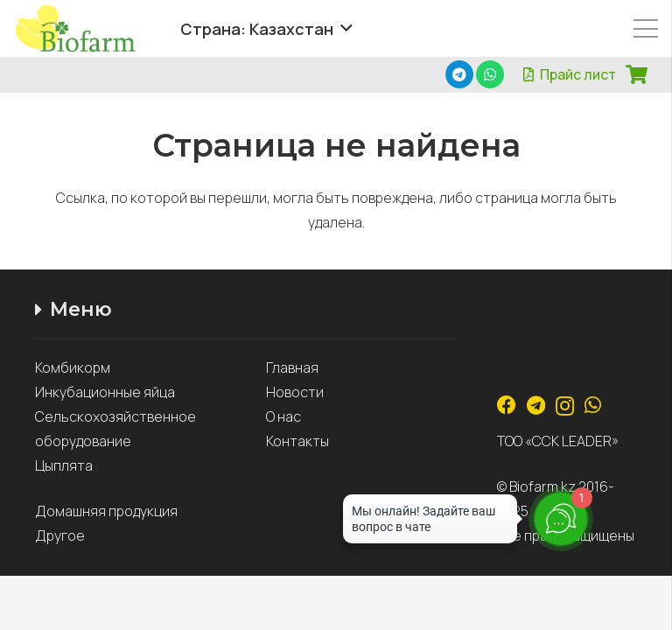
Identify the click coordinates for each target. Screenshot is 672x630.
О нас (283, 416)
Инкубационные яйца (105, 392)
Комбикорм (73, 367)
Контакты (297, 441)
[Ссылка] (87, 28)
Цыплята (64, 465)
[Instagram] (565, 406)
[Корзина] (637, 74)
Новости (295, 392)
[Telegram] (459, 74)
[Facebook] (507, 405)
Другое (60, 535)
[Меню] (646, 29)
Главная (292, 367)
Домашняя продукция (108, 511)
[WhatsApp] (490, 74)
